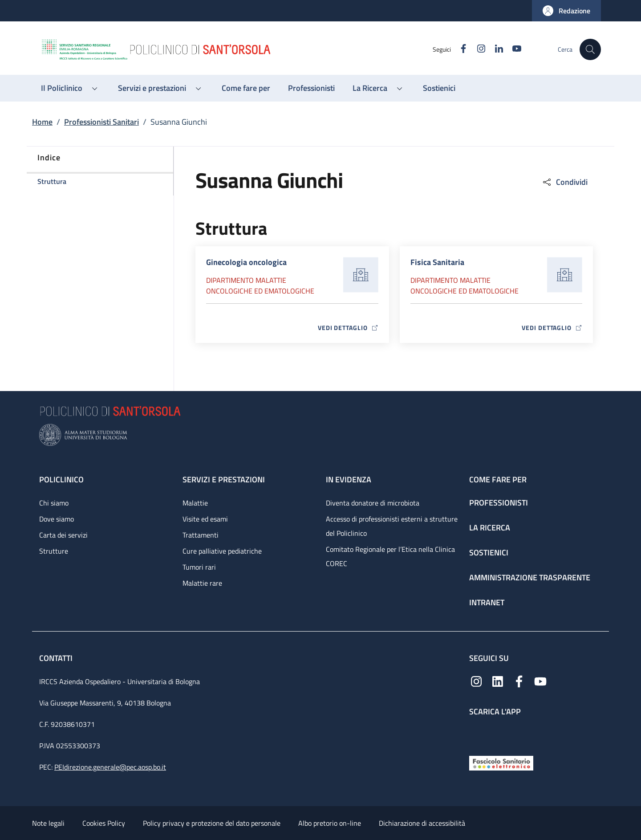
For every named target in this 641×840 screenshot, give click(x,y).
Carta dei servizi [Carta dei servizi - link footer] (63, 535)
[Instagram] (478, 49)
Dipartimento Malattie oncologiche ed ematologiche (260, 285)
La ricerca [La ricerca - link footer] (490, 528)
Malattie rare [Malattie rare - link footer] (202, 583)
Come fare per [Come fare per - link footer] (498, 479)
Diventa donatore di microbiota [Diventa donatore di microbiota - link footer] (373, 503)
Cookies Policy (104, 823)
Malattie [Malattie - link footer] (195, 503)
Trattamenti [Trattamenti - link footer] (201, 535)
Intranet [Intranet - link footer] (487, 602)
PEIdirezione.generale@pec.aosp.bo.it (110, 767)
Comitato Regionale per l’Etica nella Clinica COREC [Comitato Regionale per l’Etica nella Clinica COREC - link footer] (390, 556)
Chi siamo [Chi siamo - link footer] (54, 503)
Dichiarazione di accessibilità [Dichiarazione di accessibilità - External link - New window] (422, 823)
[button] (566, 11)
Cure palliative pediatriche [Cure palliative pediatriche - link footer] (222, 551)
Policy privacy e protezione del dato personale (212, 823)
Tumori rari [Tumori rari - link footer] (199, 567)
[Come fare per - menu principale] (246, 88)
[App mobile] (476, 734)
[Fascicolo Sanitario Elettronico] (501, 762)
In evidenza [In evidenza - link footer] (349, 479)
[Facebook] (460, 49)
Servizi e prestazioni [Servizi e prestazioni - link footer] (224, 479)
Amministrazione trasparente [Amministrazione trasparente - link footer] (530, 577)
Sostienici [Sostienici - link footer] (489, 553)
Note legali (48, 823)
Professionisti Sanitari (101, 122)
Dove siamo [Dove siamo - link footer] (57, 519)
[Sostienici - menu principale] (439, 88)
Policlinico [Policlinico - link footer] (61, 479)
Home (42, 122)
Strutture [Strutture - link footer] (54, 551)
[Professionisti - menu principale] (311, 88)
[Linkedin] (495, 49)
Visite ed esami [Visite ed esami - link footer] (205, 519)
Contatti (57, 658)
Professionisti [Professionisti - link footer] (499, 503)
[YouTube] (513, 49)
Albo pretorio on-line (330, 823)
